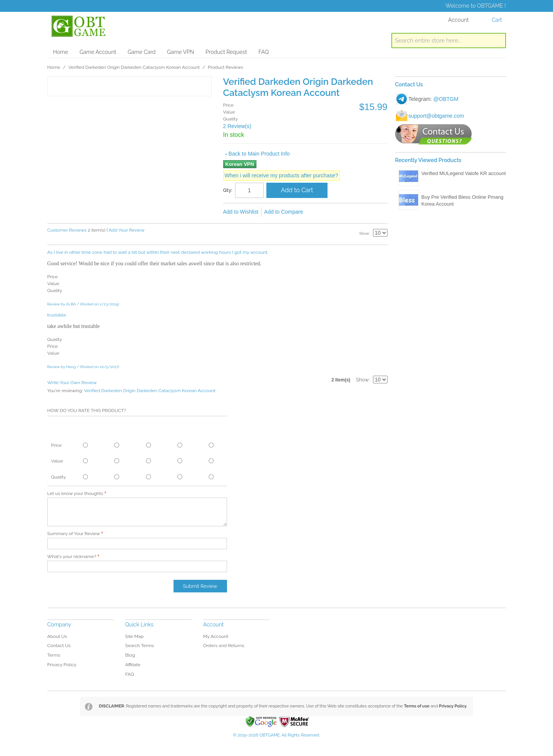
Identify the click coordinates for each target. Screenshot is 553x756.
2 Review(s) (237, 126)
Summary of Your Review (74, 534)
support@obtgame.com (436, 116)
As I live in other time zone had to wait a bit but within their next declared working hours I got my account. (158, 252)
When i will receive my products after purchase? (281, 175)
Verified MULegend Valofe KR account (464, 173)
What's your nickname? (72, 556)
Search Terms (140, 646)
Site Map (135, 636)
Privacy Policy (62, 665)
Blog (130, 655)
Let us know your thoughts (75, 493)
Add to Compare (284, 212)
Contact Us (59, 646)
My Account (216, 636)
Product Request (226, 52)
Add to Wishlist (241, 212)
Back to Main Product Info (258, 154)
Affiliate (133, 665)
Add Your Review (126, 230)
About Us (57, 636)
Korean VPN (240, 164)
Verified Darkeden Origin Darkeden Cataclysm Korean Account (134, 67)
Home (61, 52)
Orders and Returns (224, 646)
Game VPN (181, 52)
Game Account (98, 52)
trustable (57, 315)
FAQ (264, 52)
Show (364, 233)
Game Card (142, 52)
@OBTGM (446, 99)
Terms (54, 655)
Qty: (228, 190)
